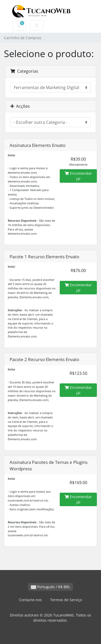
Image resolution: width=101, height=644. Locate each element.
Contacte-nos (30, 600)
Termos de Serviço (66, 600)
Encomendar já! (78, 176)
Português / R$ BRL (50, 587)
